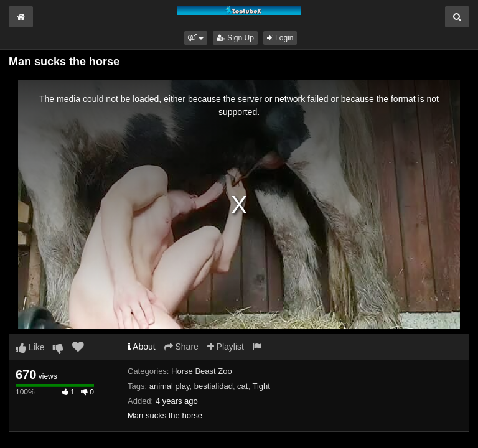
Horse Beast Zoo (202, 371)
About (142, 347)
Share (181, 347)
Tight (261, 386)
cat (242, 386)
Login (280, 38)
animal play (170, 386)
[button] (196, 38)
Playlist (226, 347)
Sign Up (235, 38)
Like (30, 347)
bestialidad (213, 386)
